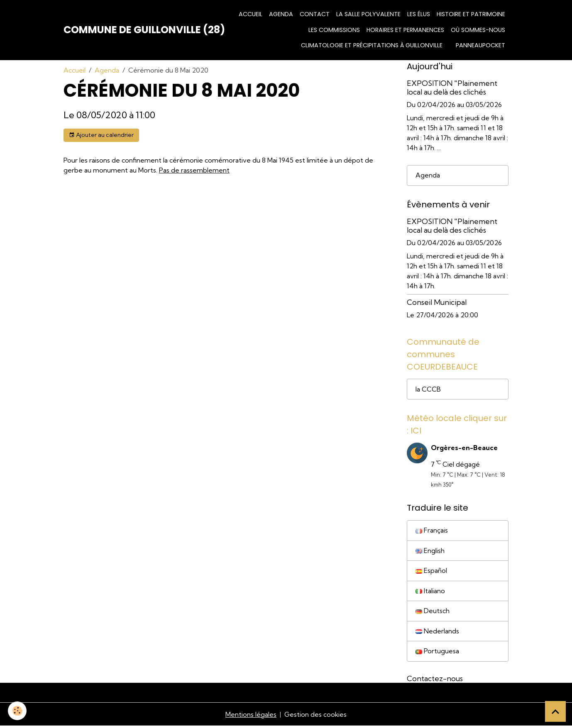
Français (432, 531)
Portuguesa (437, 653)
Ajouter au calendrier (101, 135)
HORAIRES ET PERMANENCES (405, 30)
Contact (315, 14)
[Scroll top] (555, 711)
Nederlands (437, 633)
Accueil (251, 14)
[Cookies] (18, 711)
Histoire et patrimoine (471, 14)
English (430, 552)
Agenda (281, 14)
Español (431, 572)
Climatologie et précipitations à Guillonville (372, 45)
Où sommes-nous (478, 30)
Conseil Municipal (437, 302)
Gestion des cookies (315, 716)
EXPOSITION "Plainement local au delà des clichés (452, 88)
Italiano (430, 592)
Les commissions (334, 30)
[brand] (144, 30)
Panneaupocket (480, 45)
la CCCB (428, 390)
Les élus (419, 14)
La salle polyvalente (368, 14)
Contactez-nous (435, 681)
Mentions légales (251, 716)
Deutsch (433, 613)
